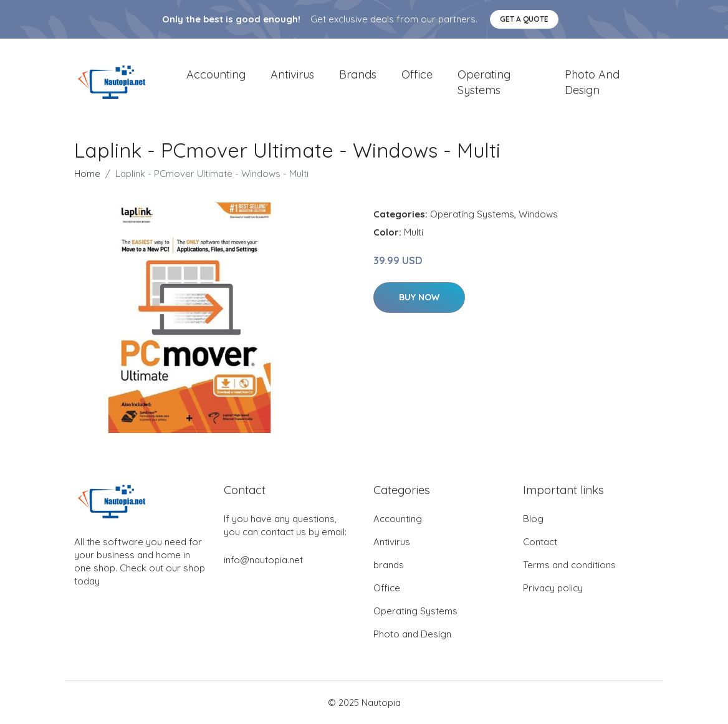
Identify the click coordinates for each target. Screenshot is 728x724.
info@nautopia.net (263, 560)
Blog (533, 519)
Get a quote (524, 19)
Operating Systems (484, 82)
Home (87, 174)
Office (417, 74)
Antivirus (292, 74)
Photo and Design (592, 82)
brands (358, 74)
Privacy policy (553, 588)
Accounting (216, 74)
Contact (540, 542)
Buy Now (419, 298)
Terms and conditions (569, 565)
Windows (538, 214)
